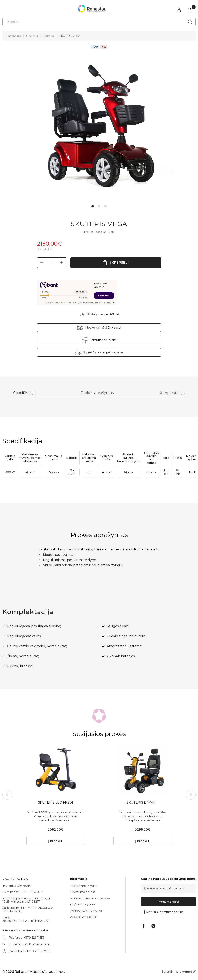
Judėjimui (32, 36)
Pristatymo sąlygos (84, 886)
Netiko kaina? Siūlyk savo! (103, 328)
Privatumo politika (83, 892)
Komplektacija (172, 393)
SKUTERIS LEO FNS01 (55, 803)
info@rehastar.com (37, 944)
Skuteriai (49, 36)
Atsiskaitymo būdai (83, 917)
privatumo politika (172, 912)
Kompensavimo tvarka (86, 911)
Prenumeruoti (168, 902)
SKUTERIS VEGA (70, 36)
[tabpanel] (99, 126)
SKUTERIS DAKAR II (142, 803)
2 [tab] (99, 206)
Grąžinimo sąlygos (83, 904)
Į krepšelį (119, 262)
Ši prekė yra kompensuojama (103, 352)
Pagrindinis (13, 36)
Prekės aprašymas (97, 393)
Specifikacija (24, 393)
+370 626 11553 (34, 938)
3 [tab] (105, 206)
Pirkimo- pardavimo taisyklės (90, 898)
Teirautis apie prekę (103, 340)
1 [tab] (93, 206)
